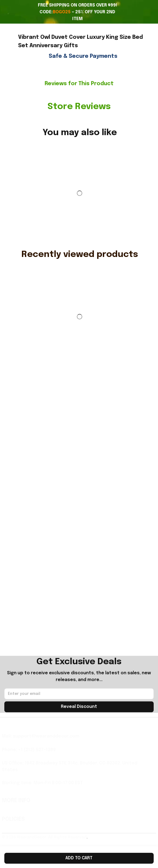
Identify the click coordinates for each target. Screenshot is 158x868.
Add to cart (79, 858)
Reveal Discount (79, 707)
